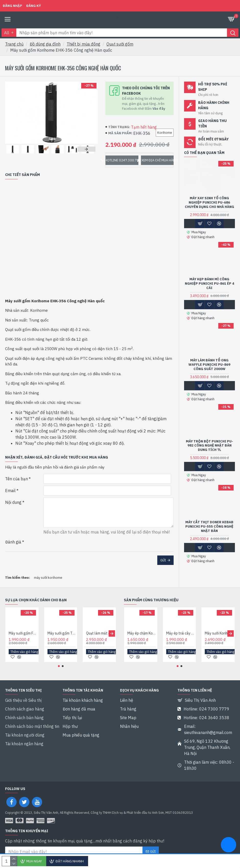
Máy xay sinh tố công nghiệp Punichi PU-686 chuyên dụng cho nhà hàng (209, 203)
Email (10, 491)
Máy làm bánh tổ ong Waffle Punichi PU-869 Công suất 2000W (209, 365)
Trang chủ (14, 44)
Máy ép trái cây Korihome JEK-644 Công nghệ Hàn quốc (181, 647)
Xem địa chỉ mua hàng (158, 160)
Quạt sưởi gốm (120, 44)
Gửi (163, 560)
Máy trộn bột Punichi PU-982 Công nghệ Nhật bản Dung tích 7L (209, 446)
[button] (86, 149)
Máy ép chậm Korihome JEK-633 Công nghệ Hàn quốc (142, 647)
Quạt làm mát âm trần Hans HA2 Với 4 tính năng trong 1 (100, 647)
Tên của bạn (16, 479)
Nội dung (13, 502)
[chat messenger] (229, 845)
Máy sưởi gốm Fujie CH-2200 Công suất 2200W (23, 647)
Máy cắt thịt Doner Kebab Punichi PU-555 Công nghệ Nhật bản (209, 527)
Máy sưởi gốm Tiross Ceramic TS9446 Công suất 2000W (62, 647)
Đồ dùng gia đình (45, 44)
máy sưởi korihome (48, 578)
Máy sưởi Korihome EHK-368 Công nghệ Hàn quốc (219, 647)
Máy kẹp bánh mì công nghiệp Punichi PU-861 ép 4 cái (209, 284)
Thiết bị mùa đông (83, 44)
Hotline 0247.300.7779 (122, 160)
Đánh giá (13, 542)
